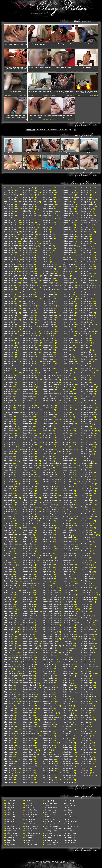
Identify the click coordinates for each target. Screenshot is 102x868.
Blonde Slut (28, 264)
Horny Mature (48, 539)
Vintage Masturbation (89, 650)
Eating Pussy (29, 704)
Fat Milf (46, 253)
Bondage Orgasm (29, 285)
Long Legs (66, 276)
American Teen (10, 366)
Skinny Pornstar (87, 324)
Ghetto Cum (47, 361)
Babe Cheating (10, 507)
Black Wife (28, 213)
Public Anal (66, 681)
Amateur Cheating (11, 232)
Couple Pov (28, 567)
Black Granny (9, 745)
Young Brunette (87, 750)
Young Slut (85, 768)
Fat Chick (46, 241)
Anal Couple (9, 375)
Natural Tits (67, 502)
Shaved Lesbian (87, 269)
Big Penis (8, 690)
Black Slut (8, 780)
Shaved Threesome (88, 280)
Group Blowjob (48, 415)
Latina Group (48, 711)
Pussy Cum (66, 699)
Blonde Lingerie (30, 248)
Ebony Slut (47, 190)
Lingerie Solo (67, 264)
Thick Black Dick (88, 588)
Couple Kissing (29, 563)
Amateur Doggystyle (12, 260)
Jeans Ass (46, 657)
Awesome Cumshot (11, 498)
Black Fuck (8, 743)
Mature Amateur (68, 287)
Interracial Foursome (51, 613)
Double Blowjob (29, 694)
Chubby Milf (28, 489)
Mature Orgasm (67, 348)
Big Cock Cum (9, 660)
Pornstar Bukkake (69, 611)
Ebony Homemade (29, 754)
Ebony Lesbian (29, 764)
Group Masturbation (50, 419)
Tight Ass (85, 609)
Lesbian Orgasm (68, 206)
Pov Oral (65, 650)
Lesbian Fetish (49, 778)
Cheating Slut (29, 456)
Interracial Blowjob (51, 595)
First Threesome (49, 301)
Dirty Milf (28, 676)
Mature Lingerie (68, 341)
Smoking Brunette (88, 359)
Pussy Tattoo (67, 720)
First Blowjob (48, 294)
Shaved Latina (86, 267)
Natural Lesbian (68, 496)
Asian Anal (8, 417)
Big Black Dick (10, 646)
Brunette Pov (29, 364)
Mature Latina (67, 336)
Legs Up (46, 752)
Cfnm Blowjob (29, 440)
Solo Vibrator (86, 385)
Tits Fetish (86, 623)
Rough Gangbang (87, 218)
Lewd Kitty (68, 810)
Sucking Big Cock (88, 431)
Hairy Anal (47, 426)
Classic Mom (28, 505)
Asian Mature (9, 452)
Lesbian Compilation (51, 766)
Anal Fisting (9, 385)
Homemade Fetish (49, 505)
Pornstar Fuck (67, 618)
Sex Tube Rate (31, 817)
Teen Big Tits (86, 477)
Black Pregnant (10, 773)
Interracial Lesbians (51, 623)
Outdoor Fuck (67, 542)
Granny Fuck (47, 410)
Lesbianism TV (50, 840)
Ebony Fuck (28, 745)
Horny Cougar (48, 533)
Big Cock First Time (12, 662)
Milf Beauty (66, 373)
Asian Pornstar (10, 461)
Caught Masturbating (31, 438)
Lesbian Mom (66, 202)
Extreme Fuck (48, 213)
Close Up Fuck (29, 516)
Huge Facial (47, 576)
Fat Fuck (46, 243)
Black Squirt (29, 190)
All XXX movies (13, 152)
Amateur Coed (9, 237)
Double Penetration (31, 701)
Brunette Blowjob (30, 331)
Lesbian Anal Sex (49, 754)
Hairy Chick (47, 440)
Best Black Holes (32, 829)
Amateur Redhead (11, 306)
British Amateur (30, 311)
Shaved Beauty (86, 253)
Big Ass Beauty (10, 620)
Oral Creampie (67, 519)
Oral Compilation (69, 516)
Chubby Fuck (28, 479)
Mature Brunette (68, 306)
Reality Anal (67, 743)
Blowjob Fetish (29, 278)
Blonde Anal (28, 218)
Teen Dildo (85, 502)
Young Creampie (87, 759)
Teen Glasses (86, 523)
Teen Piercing (86, 546)
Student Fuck (86, 422)
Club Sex (27, 526)
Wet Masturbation (88, 674)
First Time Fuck (49, 306)
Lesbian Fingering (50, 780)
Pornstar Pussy (68, 630)
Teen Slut (85, 558)
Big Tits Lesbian (11, 701)
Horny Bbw (46, 523)
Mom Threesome (67, 459)
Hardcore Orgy (48, 489)
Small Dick (85, 345)
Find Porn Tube (70, 840)
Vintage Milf (86, 655)
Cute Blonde (28, 623)
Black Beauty (9, 727)
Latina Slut (47, 734)
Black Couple (9, 738)
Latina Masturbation (51, 718)
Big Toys (8, 706)
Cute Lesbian (29, 632)
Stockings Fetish (88, 410)
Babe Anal (8, 500)
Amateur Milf (9, 287)
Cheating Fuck (29, 445)
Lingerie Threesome (69, 269)
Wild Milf (85, 722)
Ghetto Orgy (47, 366)
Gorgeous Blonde (49, 398)
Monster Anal (67, 461)
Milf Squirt (66, 422)
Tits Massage (86, 625)
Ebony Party (28, 780)
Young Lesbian (86, 766)
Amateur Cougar (10, 241)
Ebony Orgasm (29, 775)
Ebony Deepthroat (30, 736)
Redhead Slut (67, 771)
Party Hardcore (68, 565)
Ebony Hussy (50, 801)
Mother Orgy (66, 486)
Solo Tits (85, 380)
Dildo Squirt (29, 657)
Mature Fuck (66, 322)
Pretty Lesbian (68, 674)
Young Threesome (87, 775)
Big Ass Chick (10, 627)
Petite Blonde (67, 581)
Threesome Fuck (87, 597)
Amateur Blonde (10, 220)
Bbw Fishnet (9, 530)
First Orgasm (48, 299)
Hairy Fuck (47, 445)
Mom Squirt (66, 456)
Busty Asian (28, 398)
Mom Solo (65, 454)
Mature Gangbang (68, 324)
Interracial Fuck (49, 616)
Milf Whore (66, 438)
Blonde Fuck (28, 239)
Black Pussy (9, 775)
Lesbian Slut (67, 225)
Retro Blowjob (67, 782)
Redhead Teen (67, 773)
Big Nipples (9, 687)
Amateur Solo (9, 315)
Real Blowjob (67, 729)
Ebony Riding (29, 782)
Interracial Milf (49, 625)
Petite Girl (66, 586)
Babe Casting (9, 505)
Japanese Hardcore (50, 653)
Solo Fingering (87, 368)
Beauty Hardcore (11, 586)
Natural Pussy (67, 498)
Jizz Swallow (48, 669)
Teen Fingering (87, 514)
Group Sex (46, 422)
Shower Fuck (86, 283)
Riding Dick (86, 209)
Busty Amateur (29, 394)
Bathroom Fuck (10, 516)
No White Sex (50, 817)
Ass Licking (9, 491)
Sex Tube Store (32, 819)
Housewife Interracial (51, 560)
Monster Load (67, 468)
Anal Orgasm (9, 391)
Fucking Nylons (51, 831)
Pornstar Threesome (69, 637)
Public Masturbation (70, 692)
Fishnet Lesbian (49, 311)
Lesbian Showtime (52, 842)
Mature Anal (66, 290)
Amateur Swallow (11, 327)
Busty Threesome (30, 433)
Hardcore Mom (48, 484)
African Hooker (10, 200)
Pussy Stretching (69, 718)
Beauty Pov (8, 593)
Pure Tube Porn (32, 812)
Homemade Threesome (50, 519)
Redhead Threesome (69, 775)
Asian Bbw (8, 424)
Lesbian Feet (48, 775)
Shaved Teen (86, 278)
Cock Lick (27, 528)
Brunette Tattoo (30, 375)
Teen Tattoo (86, 576)
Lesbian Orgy (67, 209)
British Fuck (29, 315)
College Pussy (29, 542)
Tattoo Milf (86, 461)
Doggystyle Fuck (30, 687)
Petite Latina (67, 588)
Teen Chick (85, 486)
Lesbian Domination (50, 773)
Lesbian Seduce (68, 220)
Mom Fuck (65, 447)
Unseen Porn (11, 831)
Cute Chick (28, 627)
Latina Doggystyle (50, 706)
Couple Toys (28, 570)
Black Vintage (29, 209)
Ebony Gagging (29, 748)
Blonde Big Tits (30, 225)
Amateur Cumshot (11, 250)
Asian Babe (8, 422)
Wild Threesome (87, 731)
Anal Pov (8, 396)
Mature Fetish (67, 320)
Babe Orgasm (9, 512)
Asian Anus (8, 419)
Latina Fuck (47, 708)
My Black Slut (50, 815)
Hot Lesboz (49, 838)
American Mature (11, 361)
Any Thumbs (11, 845)
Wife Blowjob (86, 706)
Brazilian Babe (29, 304)
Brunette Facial (30, 345)
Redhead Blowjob (68, 752)
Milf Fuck (66, 391)
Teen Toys (85, 583)
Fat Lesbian (47, 248)
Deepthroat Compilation (33, 644)
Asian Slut (8, 470)
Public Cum (66, 683)
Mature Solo (66, 357)
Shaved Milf (86, 271)
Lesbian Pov (66, 216)
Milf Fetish (66, 389)
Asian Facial (9, 435)
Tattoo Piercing (87, 463)
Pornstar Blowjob (69, 609)
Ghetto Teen (47, 368)
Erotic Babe (47, 202)
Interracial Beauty (50, 593)
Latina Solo (47, 736)
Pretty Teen (66, 678)
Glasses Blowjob (49, 387)
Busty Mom (27, 426)
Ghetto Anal (47, 354)
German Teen (47, 352)
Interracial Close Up (51, 600)
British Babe (29, 313)
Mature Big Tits (68, 299)
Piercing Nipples (69, 597)
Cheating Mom (29, 454)
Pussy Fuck (66, 706)
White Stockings (87, 690)
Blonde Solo (28, 267)
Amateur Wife (9, 343)
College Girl (29, 539)
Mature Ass (66, 292)
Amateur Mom (9, 290)
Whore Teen (85, 699)
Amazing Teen (9, 357)
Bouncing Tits (29, 297)
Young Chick (86, 754)
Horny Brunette (49, 528)
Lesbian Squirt (68, 232)
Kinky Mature (48, 683)
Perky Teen (66, 574)
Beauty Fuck (9, 583)
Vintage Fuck (86, 646)
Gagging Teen (48, 338)
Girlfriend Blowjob (50, 375)
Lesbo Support (70, 805)
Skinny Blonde (86, 304)
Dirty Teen (28, 681)
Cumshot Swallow (30, 613)
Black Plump (9, 766)
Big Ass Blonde (10, 623)
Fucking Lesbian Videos (54, 826)
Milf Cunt (66, 382)
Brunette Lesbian (30, 352)
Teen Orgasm (86, 537)
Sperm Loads (86, 396)
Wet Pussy (85, 681)
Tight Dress (86, 613)
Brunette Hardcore (31, 350)
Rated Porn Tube (32, 815)
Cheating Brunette (31, 442)
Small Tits (85, 350)
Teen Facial (86, 509)
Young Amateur (86, 734)
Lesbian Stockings (69, 234)
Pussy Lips (66, 713)
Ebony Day (30, 840)
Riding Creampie (87, 206)
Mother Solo (66, 489)
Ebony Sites (50, 805)
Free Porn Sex (70, 838)
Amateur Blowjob (11, 223)
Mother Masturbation (70, 482)
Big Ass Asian (10, 616)
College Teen (29, 544)
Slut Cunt (85, 341)
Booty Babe (28, 292)
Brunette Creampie (31, 341)
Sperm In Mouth (87, 389)
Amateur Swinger (11, 329)
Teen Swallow (86, 574)
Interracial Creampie (51, 602)
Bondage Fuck (29, 283)
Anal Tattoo (9, 403)
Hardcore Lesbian (49, 482)
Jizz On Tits (48, 667)
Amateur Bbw (9, 218)
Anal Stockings (10, 398)
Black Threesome (30, 202)
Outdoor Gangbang (69, 544)
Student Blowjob (87, 419)
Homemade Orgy (48, 514)
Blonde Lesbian (29, 246)
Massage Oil (66, 280)
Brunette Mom (29, 357)
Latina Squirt (48, 738)
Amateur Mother (10, 292)
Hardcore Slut (48, 491)
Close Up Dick (29, 514)
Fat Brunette (48, 239)
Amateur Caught (10, 230)
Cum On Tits (28, 602)
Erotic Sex (47, 206)
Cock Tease (28, 533)
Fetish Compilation (50, 276)
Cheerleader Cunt (30, 463)
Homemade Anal (48, 498)
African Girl (9, 197)
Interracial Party (50, 634)
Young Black (86, 745)
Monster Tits (67, 472)
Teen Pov (84, 549)
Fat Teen (46, 262)
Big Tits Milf (10, 704)
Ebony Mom (27, 773)
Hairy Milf (47, 456)
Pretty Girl (66, 671)
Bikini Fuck (9, 713)
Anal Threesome (10, 405)
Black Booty (9, 731)
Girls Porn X (69, 831)
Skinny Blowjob (87, 306)
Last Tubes (32, 169)
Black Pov (8, 771)
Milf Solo (66, 419)
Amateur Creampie (11, 246)
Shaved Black (86, 255)
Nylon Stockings (68, 507)
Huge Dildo (47, 572)
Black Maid (8, 750)
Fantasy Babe (48, 220)
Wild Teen (85, 729)
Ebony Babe (28, 713)
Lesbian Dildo (48, 771)
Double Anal (28, 692)
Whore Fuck (85, 694)
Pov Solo (65, 657)
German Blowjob (49, 348)
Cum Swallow (28, 607)
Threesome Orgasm (88, 600)
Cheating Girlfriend (31, 447)
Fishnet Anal (48, 308)
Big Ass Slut (9, 641)
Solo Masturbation (88, 371)
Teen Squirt (86, 565)
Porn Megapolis (70, 824)
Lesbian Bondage (49, 764)
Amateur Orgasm (10, 297)
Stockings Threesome (89, 415)
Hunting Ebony (50, 812)
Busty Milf (28, 424)
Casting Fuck (29, 435)
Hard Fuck (46, 470)
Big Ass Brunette (11, 625)
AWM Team (43, 863)
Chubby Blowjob (29, 477)
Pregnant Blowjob (69, 662)
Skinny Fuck (86, 311)
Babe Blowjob (9, 502)
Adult (9, 842)
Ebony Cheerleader (31, 727)
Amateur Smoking (11, 313)
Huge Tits (46, 583)
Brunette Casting (30, 334)
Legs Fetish (47, 748)
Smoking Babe (86, 352)
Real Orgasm (66, 741)
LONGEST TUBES (52, 130)
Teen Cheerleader (88, 484)
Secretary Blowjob (88, 223)
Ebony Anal (28, 711)
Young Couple (86, 757)
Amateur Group (10, 274)
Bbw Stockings (10, 565)
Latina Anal (47, 697)
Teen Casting (86, 482)
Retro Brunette (87, 188)
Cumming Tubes (50, 819)
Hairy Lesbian (48, 449)
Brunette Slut (29, 368)
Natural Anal (67, 491)
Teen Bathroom (86, 472)
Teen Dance (85, 498)
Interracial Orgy (49, 632)
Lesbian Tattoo (68, 241)
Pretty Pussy (67, 676)
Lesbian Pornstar (69, 213)
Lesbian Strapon (68, 237)
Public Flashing (68, 687)
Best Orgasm (9, 611)
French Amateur (49, 329)
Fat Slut (46, 260)
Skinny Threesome (88, 331)
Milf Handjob (67, 396)
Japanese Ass (48, 644)
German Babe (47, 345)
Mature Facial (67, 315)
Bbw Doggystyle (10, 528)
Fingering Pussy (49, 290)
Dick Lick (27, 650)
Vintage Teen (86, 664)
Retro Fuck (85, 190)
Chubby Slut (28, 493)
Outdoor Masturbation (70, 549)
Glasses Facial (49, 389)
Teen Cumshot (86, 493)
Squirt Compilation (89, 401)
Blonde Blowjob (29, 227)
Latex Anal (47, 694)
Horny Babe (47, 521)
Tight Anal (85, 604)
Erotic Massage (49, 204)
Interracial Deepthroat (52, 607)
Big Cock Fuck (10, 664)
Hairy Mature (48, 454)
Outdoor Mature (68, 551)
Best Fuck (8, 607)
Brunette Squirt (30, 373)
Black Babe (8, 722)
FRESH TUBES (41, 130)
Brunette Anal (29, 320)
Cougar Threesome (30, 556)
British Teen (29, 317)
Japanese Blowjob (49, 648)
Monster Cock (67, 463)
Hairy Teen (47, 461)
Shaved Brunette (87, 260)
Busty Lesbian (29, 422)
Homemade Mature (49, 512)
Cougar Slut (28, 553)
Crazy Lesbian (29, 576)
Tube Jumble (11, 826)
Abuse (71, 863)
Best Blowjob (9, 602)
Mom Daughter (67, 445)
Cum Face (27, 588)
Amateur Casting (11, 227)
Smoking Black (86, 354)
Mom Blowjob (66, 442)
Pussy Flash (66, 704)
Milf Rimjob (66, 415)
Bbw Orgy (8, 551)
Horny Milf (47, 542)
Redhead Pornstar (69, 768)
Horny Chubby (48, 530)
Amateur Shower (10, 311)
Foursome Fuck (48, 327)
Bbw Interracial (11, 535)
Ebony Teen (47, 197)
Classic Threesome (31, 507)
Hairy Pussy (47, 459)
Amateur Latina (10, 283)
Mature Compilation (69, 311)
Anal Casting (9, 371)
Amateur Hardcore (11, 278)
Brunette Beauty (30, 324)
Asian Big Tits (10, 426)
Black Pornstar (10, 768)
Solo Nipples (86, 373)
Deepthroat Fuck (30, 646)
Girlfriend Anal (49, 373)
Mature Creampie (68, 313)
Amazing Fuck (9, 352)
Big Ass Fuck (9, 632)
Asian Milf (8, 454)
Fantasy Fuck (48, 223)
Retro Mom (85, 197)
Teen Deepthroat (87, 500)
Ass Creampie (9, 482)
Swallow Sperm (86, 452)
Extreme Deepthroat (50, 211)
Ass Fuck (8, 489)
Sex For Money (86, 232)
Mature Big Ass (68, 297)
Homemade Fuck (48, 507)
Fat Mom (46, 255)
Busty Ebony (28, 415)
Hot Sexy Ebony (51, 808)
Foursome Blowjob (49, 324)
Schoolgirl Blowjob (89, 220)
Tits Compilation (88, 620)
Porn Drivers (89, 169)
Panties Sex (66, 560)
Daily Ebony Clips (33, 833)
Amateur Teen (9, 334)
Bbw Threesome (10, 570)
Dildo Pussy (28, 655)
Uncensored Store (13, 829)
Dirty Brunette (29, 667)
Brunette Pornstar (31, 361)
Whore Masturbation (89, 697)
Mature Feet (66, 317)
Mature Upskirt (68, 368)
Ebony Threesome (49, 200)
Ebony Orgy (28, 778)
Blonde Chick (29, 230)
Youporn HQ (11, 838)
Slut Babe (85, 338)
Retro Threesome (87, 200)
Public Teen (66, 697)
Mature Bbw (66, 294)
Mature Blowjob (68, 304)
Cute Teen (27, 637)
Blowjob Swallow (30, 280)
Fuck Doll (46, 336)
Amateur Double (10, 262)
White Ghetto (86, 685)
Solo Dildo (85, 366)
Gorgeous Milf (48, 405)
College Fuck (29, 537)
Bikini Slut (9, 715)
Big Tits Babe (10, 694)
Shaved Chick (86, 262)
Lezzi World (69, 815)
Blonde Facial (29, 237)
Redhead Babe (67, 750)
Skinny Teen (86, 329)
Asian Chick (9, 431)
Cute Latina (28, 630)
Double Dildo (29, 697)
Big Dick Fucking (11, 681)
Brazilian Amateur (31, 299)
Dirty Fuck (28, 671)
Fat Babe (46, 232)
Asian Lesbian (10, 447)
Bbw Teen (8, 567)
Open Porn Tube (70, 842)
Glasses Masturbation (51, 394)
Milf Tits (66, 435)
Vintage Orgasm (87, 660)
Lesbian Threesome (69, 246)
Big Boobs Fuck (10, 648)
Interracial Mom (49, 627)
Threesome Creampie (89, 595)
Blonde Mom (28, 253)
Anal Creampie (10, 378)
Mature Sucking (68, 361)
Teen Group (85, 526)
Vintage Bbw (86, 641)
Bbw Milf (8, 546)
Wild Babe (85, 713)
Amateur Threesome (11, 336)
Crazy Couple (29, 572)
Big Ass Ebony (10, 630)
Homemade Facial (49, 502)
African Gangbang (11, 195)
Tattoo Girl (86, 459)
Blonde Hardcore (30, 243)
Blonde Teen (28, 271)
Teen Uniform (86, 586)
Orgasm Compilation (69, 530)
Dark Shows (30, 836)
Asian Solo (8, 472)
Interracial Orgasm (50, 630)
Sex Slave (85, 237)
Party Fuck (66, 563)
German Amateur (49, 343)
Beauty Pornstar (11, 590)
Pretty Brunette (68, 667)
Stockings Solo (87, 412)
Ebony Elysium (31, 842)
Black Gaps (30, 831)
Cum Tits (27, 609)
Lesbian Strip (67, 239)
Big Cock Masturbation (13, 667)
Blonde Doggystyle (31, 234)
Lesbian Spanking (69, 230)
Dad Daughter (29, 639)
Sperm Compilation (88, 387)
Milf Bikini (66, 375)
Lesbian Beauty (49, 761)
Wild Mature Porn (71, 826)
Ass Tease (8, 493)
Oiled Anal (66, 509)
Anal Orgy (8, 394)
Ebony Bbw (27, 715)
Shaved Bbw (85, 250)
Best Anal (8, 597)
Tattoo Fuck (86, 456)
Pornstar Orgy (67, 627)
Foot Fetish (47, 320)
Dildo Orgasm (29, 653)
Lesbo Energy (69, 801)
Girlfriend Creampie (51, 378)
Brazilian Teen (29, 308)
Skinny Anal (86, 297)
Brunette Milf (29, 354)
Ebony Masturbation (31, 766)
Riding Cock (86, 202)
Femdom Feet (47, 269)
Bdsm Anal (8, 572)
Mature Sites (69, 819)
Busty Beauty (29, 403)
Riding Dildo (86, 211)
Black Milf (8, 754)
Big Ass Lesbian (11, 634)
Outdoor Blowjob (68, 539)
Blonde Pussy (29, 262)
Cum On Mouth (29, 597)
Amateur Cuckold (11, 248)
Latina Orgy (47, 727)
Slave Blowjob (86, 334)
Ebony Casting (29, 724)
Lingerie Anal (67, 262)
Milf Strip (66, 426)
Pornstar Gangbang (69, 620)
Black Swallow (29, 195)
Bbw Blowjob (9, 521)
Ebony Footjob (29, 743)
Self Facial (86, 227)
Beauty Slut (9, 595)
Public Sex (66, 694)
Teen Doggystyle (87, 505)
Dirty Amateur (29, 660)
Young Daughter (87, 761)
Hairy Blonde (48, 435)
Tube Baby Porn (32, 824)
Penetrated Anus (68, 567)
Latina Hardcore (49, 713)
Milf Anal (66, 371)
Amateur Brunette (11, 225)
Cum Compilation (30, 583)
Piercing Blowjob (69, 595)
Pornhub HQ (51, 169)
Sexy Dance (85, 241)
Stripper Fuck (86, 417)
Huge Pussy (47, 581)
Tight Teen (85, 618)
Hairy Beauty (48, 433)
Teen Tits (85, 581)
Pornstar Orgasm (68, 625)
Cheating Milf (29, 452)
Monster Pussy (67, 470)
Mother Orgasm (67, 484)
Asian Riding (9, 468)
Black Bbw (8, 724)
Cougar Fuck (28, 549)
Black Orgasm (9, 761)
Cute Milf (27, 634)
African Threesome (11, 209)
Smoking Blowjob (87, 357)
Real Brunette (67, 731)
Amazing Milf (9, 354)
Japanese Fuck (48, 650)
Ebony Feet (28, 741)
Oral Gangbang (67, 526)
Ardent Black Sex (32, 826)
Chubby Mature (29, 486)
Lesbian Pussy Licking (71, 218)
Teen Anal (85, 465)
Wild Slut (85, 727)
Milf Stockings (68, 424)
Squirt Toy (85, 405)
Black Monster (10, 759)
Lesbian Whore (67, 253)
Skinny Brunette (87, 308)
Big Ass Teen (9, 644)
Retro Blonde (67, 780)
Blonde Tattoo (29, 269)
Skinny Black (86, 301)
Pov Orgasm (66, 653)
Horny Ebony (47, 535)
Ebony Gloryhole (30, 752)
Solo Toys (85, 382)
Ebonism (29, 838)
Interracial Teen (49, 639)
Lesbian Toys (67, 250)
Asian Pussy (9, 465)
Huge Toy (46, 586)
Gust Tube (30, 803)
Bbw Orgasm (8, 549)
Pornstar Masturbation (71, 623)
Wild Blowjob (86, 718)
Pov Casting (66, 641)
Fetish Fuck (47, 278)
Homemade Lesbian (49, 509)
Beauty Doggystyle (11, 581)
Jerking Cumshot (49, 660)
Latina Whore (48, 745)
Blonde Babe (28, 220)
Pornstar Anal (67, 604)
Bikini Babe (9, 711)
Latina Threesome (49, 743)
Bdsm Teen (8, 574)
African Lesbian (11, 202)
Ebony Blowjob (29, 720)
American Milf (10, 364)
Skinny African (87, 292)
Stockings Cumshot (88, 408)
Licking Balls (67, 260)
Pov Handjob (66, 646)
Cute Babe (27, 620)
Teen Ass (84, 468)
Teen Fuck (85, 519)
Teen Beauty (86, 475)
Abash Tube (11, 840)
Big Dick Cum (9, 678)
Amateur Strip (10, 322)
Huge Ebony (47, 574)
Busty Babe (28, 401)
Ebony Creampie (29, 734)
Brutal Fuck (28, 389)
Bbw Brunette (9, 523)
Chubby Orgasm (29, 491)
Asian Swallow (10, 475)
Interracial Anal (49, 588)
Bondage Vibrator (30, 287)
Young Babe (85, 741)
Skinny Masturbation (89, 317)
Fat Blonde (47, 237)
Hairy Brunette (49, 438)
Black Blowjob (10, 729)
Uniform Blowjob (87, 630)
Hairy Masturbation (50, 452)
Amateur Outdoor (11, 301)
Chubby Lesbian (29, 484)
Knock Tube (30, 808)
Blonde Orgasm (29, 255)
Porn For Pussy (70, 833)
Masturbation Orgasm (70, 285)
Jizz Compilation (49, 662)
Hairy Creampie (49, 442)
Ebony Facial (29, 738)
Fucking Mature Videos (54, 829)
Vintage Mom (86, 657)
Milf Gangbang (67, 394)
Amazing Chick (10, 350)
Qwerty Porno (12, 824)
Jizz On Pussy (48, 664)
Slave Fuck (85, 336)
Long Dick (66, 274)
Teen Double (86, 507)
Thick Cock (85, 590)
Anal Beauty (9, 368)
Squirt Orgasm (86, 403)
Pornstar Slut (67, 632)
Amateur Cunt (9, 253)
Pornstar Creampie (69, 616)
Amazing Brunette (11, 348)
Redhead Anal (67, 748)
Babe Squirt (9, 514)
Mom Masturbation (69, 449)
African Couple (10, 193)
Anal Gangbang (10, 389)
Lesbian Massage (68, 195)
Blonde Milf (28, 250)
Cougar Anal (28, 546)
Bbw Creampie (9, 526)
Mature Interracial (69, 334)
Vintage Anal (86, 637)
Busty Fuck (28, 417)
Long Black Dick (68, 271)
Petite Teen (66, 593)
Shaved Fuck (86, 264)
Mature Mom (66, 345)
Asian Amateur (10, 415)
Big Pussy (8, 692)
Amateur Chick (10, 234)
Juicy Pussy (47, 671)
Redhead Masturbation (70, 764)
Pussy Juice (66, 708)
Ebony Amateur (29, 708)
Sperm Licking (86, 394)
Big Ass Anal (9, 613)
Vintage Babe (86, 639)
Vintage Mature (87, 653)
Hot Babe (46, 556)
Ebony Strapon (48, 193)
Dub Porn (89, 152)
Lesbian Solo (67, 227)
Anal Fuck (8, 387)
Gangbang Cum (48, 341)
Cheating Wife (29, 459)
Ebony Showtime (51, 803)
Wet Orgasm (85, 676)
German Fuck (47, 350)
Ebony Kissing (29, 761)
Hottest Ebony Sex (52, 810)
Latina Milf (47, 720)
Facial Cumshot (49, 218)
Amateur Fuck (9, 269)
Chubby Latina (29, 482)
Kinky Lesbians (49, 681)
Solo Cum (84, 364)
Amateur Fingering (11, 267)
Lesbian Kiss (67, 190)
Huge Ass (46, 563)
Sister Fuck (86, 290)
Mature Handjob (68, 329)
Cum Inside (28, 590)
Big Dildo (8, 685)
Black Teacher (29, 197)
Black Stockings (30, 193)
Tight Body (85, 611)
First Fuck (47, 297)
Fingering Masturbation (52, 285)
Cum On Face (28, 595)
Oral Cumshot (67, 523)
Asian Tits (8, 479)
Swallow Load (86, 449)
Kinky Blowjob (48, 676)
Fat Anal (46, 227)
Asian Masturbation (12, 449)
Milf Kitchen (67, 401)
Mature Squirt (67, 359)
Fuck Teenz (49, 833)
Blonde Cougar (29, 232)
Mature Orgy (66, 350)
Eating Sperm (29, 706)
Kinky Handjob (48, 678)
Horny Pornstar (49, 549)
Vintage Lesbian (87, 648)
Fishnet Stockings (50, 315)
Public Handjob (68, 690)
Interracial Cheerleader (52, 597)
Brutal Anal (28, 385)
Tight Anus (85, 607)
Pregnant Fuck (67, 664)
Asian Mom (8, 456)
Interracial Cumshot (51, 604)
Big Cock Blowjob (11, 655)
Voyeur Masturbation (89, 669)
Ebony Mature (29, 768)
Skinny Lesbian (87, 315)
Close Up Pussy (29, 523)
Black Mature (9, 752)
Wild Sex (84, 724)
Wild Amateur (86, 711)
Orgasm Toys (66, 533)
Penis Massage (67, 570)
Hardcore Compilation (51, 479)
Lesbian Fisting (49, 782)
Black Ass (8, 720)
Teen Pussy (85, 551)
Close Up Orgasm (30, 521)
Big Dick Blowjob (11, 674)
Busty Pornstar (29, 428)
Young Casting (86, 752)
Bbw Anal (8, 519)
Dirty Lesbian (29, 674)
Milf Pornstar (67, 410)
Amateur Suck (9, 324)
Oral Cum (65, 521)
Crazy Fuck (28, 574)
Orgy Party (66, 535)
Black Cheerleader (11, 734)
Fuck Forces (70, 169)
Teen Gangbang (86, 521)
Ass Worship (9, 496)
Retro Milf (85, 195)
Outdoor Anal (67, 537)
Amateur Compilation (12, 239)
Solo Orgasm (86, 375)
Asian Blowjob (10, 428)
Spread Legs (86, 398)
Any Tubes (30, 801)
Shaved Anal (86, 246)
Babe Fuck (8, 509)
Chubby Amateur (29, 468)
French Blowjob (49, 331)
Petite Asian (67, 579)
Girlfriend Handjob (50, 382)
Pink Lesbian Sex (71, 822)
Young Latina (86, 764)
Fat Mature (47, 250)
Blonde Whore (29, 274)
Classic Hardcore (30, 502)
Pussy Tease (66, 722)
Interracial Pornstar (51, 637)
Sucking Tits (86, 447)
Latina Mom (47, 722)
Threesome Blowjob (88, 593)
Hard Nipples (48, 472)
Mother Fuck (66, 479)
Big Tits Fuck (10, 699)
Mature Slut (66, 354)
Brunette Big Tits (31, 327)
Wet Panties (86, 678)
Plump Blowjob (67, 600)
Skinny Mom (85, 322)
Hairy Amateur (48, 424)
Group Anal (47, 412)
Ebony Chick (28, 729)
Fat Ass (46, 230)
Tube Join (32, 152)
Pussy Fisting (67, 701)
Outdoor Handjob (68, 546)
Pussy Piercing (68, 715)
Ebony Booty (28, 722)
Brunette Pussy (29, 366)
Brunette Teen (29, 378)
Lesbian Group (67, 188)
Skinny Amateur (87, 294)
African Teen (9, 206)
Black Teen (28, 200)
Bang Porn (70, 152)
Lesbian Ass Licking (51, 757)
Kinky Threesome (49, 687)
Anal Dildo (8, 380)
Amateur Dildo (10, 257)
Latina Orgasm (48, 724)
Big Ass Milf (9, 637)
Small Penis (86, 348)
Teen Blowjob (86, 479)
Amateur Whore (10, 341)
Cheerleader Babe (30, 461)
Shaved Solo (86, 276)
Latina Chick (48, 704)
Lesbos (67, 808)
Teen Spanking (86, 563)
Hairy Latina (48, 447)
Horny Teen (47, 553)
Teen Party (85, 544)
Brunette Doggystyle (31, 343)
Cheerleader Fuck (30, 465)
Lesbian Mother (68, 204)
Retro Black (66, 778)
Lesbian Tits (67, 248)
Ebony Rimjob (48, 188)
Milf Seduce (66, 417)
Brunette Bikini (30, 329)
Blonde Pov (28, 260)
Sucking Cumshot (87, 440)
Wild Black (85, 715)
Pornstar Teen (67, 634)
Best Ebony (8, 604)
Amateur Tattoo (10, 331)
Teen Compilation (88, 489)
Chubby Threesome (30, 498)
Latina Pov (47, 731)
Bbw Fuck (8, 533)
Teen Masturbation (88, 535)
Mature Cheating (68, 308)
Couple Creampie (30, 558)
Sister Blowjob (87, 287)
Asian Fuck (8, 440)
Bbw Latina (8, 537)
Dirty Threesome (30, 683)
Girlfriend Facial (50, 380)
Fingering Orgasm (49, 287)
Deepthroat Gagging (31, 648)
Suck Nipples (86, 424)
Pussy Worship (67, 724)
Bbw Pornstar (9, 553)
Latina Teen (47, 741)
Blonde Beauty (29, 223)
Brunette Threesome (31, 380)
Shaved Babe (86, 248)
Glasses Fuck (48, 391)
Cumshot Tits (29, 616)
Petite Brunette (68, 583)
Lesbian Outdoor (68, 211)
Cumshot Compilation (31, 611)
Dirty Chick (28, 669)
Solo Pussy (85, 378)
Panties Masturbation (70, 558)
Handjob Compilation (51, 463)
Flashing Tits (48, 317)
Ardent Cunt (51, 152)
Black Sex (8, 778)
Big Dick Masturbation (13, 683)
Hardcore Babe (48, 475)
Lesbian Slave (67, 223)
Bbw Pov (7, 556)
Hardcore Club (48, 477)
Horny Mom (46, 544)
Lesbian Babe (48, 759)
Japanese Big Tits (50, 646)
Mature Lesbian (68, 338)
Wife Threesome (87, 708)
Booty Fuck (28, 294)
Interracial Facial (50, 611)
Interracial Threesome (51, 641)
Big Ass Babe (9, 618)
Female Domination (50, 267)
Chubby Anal (28, 470)
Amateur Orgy (9, 299)
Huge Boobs (47, 565)
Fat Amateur (47, 225)
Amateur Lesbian (11, 285)
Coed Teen (27, 535)
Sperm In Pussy (87, 391)
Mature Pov (66, 352)
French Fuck (47, 334)
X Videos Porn (70, 836)
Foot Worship (48, 322)
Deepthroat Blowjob (31, 641)
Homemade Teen (48, 516)
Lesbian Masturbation (70, 197)
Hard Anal (46, 468)
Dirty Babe (28, 662)
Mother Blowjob (68, 477)
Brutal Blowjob (29, 387)
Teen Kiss (85, 530)
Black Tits (28, 204)
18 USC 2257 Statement (57, 863)
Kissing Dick (48, 690)
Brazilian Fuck (29, 306)
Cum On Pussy (29, 600)
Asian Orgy (8, 459)
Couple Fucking (29, 560)
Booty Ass (27, 290)
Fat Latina (47, 246)
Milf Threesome (68, 433)
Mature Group (67, 327)
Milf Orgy (66, 408)
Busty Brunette (29, 408)
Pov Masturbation (69, 648)
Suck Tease (85, 426)
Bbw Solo (8, 560)
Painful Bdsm (67, 556)
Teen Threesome (87, 579)
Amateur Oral (9, 294)
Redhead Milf (67, 766)
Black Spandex (29, 188)
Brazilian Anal (29, 301)
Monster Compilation (70, 465)
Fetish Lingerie (49, 283)
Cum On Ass (28, 593)
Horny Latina (48, 537)
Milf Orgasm (66, 405)
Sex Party (85, 234)
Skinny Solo (86, 327)
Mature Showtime (70, 817)
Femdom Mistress (49, 271)
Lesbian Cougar (49, 768)
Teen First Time (87, 516)
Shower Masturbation (89, 285)
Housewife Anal (49, 558)
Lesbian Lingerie (69, 193)
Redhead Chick (67, 754)
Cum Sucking (28, 604)
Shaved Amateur (87, 243)
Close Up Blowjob (30, 512)
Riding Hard (86, 213)
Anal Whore (8, 410)
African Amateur (11, 188)
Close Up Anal (29, 509)
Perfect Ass (66, 572)
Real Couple (66, 736)
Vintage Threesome (88, 667)
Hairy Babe (47, 431)
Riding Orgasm (86, 216)
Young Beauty (86, 743)
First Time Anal (49, 304)
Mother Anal (66, 475)
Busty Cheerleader (31, 410)
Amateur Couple (10, 243)
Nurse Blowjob (67, 505)
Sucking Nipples (87, 445)
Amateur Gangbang (11, 271)
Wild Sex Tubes (13, 836)
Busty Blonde (29, 405)
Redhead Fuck (67, 759)
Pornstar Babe (67, 607)
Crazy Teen (28, 579)
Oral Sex (65, 528)
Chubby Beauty (29, 475)
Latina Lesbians (49, 715)
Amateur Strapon (11, 320)
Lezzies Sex (69, 812)
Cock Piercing (29, 530)
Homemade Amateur (49, 496)
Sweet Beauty (86, 454)
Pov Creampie (67, 644)
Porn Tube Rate (32, 810)
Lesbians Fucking (69, 255)
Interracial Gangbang (51, 618)
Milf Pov (65, 412)
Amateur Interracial (12, 280)
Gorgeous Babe (48, 396)
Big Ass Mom (9, 639)
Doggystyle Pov (29, 690)
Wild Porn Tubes (13, 833)
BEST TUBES (31, 130)
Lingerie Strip (68, 267)
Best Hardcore (10, 609)
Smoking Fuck (86, 361)
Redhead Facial (68, 757)
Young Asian (86, 738)
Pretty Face (66, 669)
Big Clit (8, 650)
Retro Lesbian (86, 193)
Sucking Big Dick (88, 433)
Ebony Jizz (28, 759)
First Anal (47, 292)
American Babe (10, 359)
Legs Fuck (46, 750)
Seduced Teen (86, 225)
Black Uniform (29, 206)
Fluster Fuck (13, 169)
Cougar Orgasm (29, 551)
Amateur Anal (9, 211)
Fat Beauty (47, 234)
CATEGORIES (63, 130)
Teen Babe (85, 470)
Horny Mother (48, 546)
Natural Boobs (67, 493)
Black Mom (8, 757)
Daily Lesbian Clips (53, 822)
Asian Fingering (11, 438)
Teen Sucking (86, 572)
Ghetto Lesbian (49, 364)
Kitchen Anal (48, 692)
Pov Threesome (67, 660)
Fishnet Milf (48, 313)
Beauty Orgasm (10, 588)
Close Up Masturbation (32, 519)
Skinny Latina (86, 313)
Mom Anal (65, 440)
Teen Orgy (85, 539)
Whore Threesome (87, 701)
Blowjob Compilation (31, 276)
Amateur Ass (9, 213)
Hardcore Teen (48, 493)
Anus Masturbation (11, 412)
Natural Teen (67, 500)
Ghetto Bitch (48, 357)
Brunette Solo (29, 371)
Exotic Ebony (48, 209)
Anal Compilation (11, 373)
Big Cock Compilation (13, 657)
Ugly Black (85, 627)
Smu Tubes (30, 822)
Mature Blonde (67, 301)
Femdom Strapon (49, 274)
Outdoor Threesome (69, 553)
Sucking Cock (86, 438)
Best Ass (8, 600)
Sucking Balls (86, 428)
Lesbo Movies (69, 803)
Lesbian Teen (67, 243)
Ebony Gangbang (29, 750)
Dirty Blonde (29, 664)
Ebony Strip (47, 195)
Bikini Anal (9, 708)
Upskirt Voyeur (87, 632)
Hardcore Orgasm (49, 486)
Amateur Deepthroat (12, 255)
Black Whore (28, 211)
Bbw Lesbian (9, 539)
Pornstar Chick (68, 613)
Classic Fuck (29, 500)
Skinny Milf (86, 320)
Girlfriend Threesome (51, 385)
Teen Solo (85, 560)
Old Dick (65, 514)
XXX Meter (68, 829)
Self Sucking (86, 230)
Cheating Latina (30, 449)
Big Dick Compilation (13, 676)
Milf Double (66, 387)
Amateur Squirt (10, 317)
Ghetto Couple (48, 359)
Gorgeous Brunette (50, 401)
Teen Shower (86, 556)
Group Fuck (47, 417)
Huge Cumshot (48, 570)
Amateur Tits (9, 338)
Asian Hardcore (10, 445)
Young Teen (85, 773)
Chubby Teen (28, 496)
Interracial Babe (49, 590)
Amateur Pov (9, 304)
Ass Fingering (10, 484)
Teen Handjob (86, 528)
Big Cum (7, 669)
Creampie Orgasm (30, 581)
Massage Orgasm (68, 283)
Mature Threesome (69, 364)
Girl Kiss (46, 371)
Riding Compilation (89, 204)
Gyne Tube (30, 805)
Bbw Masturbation (11, 544)
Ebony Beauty (29, 718)
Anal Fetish (9, 382)
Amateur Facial (10, 264)
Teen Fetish (86, 512)
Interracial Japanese (51, 620)
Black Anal (8, 718)
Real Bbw (65, 727)
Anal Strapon (9, 401)
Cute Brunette (29, 625)
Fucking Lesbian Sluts (54, 824)
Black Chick (9, 736)
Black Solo (8, 782)
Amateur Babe (9, 216)
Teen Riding (86, 553)
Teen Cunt (85, 496)
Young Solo (85, 771)
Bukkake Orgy (29, 391)
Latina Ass (47, 699)
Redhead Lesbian (68, 761)
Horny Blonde (48, 526)
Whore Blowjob (86, 692)
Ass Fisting (9, 486)
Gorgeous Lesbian (49, 403)
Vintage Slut (86, 662)
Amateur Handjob (11, 276)
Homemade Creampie (50, 500)
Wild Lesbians (86, 720)
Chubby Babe (28, 472)
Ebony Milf (28, 771)
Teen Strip (85, 570)
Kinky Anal (47, 674)
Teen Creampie (86, 491)
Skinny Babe (86, 299)
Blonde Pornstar (30, 257)
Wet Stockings (86, 683)
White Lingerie (87, 687)
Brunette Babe (29, 322)
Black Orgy (8, 764)
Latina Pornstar (49, 729)
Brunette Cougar (30, 338)
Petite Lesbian (68, 590)
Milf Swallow (67, 431)
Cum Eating (28, 586)
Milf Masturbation (69, 403)
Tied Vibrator (86, 602)
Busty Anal (28, 396)
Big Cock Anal (10, 653)
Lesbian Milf (67, 200)
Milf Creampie (67, 380)
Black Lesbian (10, 748)
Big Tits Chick (10, 697)
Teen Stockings (87, 567)
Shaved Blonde (86, 257)
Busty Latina (29, 419)
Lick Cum (65, 257)
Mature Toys (66, 366)
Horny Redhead (48, 551)
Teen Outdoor (86, 542)
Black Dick (8, 741)
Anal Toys (8, 408)
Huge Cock (46, 567)
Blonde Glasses (29, 241)
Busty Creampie (29, 412)
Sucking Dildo (86, 442)
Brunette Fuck (29, 348)
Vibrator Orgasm (87, 634)
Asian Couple (9, 433)
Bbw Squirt (8, 563)
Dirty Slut (28, 678)
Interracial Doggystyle (52, 609)
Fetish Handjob (49, 280)
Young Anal (85, 736)
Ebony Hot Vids (32, 845)
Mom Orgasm (66, 452)
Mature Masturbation (70, 343)
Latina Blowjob (49, 701)
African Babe (9, 190)
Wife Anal (85, 704)
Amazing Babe (9, 345)
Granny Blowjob (49, 408)
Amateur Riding (10, 308)
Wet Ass (84, 671)
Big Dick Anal (10, 671)
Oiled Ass (66, 512)
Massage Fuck (67, 278)
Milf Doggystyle (68, 385)
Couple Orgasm (29, 565)
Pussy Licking (67, 711)
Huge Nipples (48, 579)
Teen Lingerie (86, 533)
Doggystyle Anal (30, 685)
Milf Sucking (67, 428)
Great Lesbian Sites (53, 836)
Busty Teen (28, 431)
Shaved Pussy (86, 274)
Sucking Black (86, 435)
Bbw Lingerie (9, 542)
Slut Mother (86, 343)
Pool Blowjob (67, 602)
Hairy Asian (47, 428)
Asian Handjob (10, 442)
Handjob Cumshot (49, 465)
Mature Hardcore (68, 331)
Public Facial (67, 685)
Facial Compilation (50, 216)
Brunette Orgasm (30, 359)
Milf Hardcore (67, 398)
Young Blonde (86, 748)
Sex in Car (85, 239)
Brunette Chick (29, 336)
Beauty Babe (9, 576)
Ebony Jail (28, 757)
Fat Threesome (48, 264)
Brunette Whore (29, 382)
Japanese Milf (48, 655)
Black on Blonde (30, 216)
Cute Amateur (29, 618)
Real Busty (66, 734)
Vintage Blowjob (87, 644)
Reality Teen (67, 745)
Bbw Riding (8, 558)
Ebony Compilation (31, 731)
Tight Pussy (86, 616)
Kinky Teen (47, 685)
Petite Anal (66, 576)
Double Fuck (28, 699)
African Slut (9, 204)
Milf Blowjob (67, 378)
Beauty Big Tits (11, 579)
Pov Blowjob (66, 639)
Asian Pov (8, 463)
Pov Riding (66, 655)
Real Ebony (66, 738)
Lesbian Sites (50, 845)
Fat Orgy (46, 257)
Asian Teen (8, 477)
